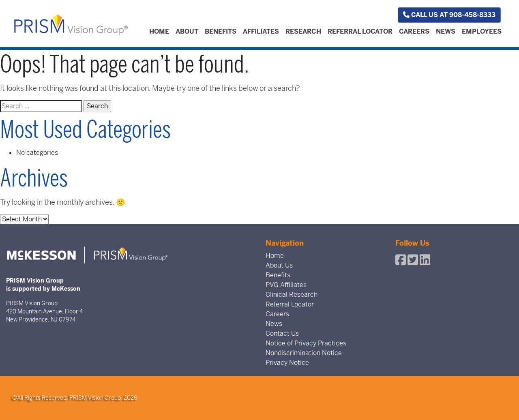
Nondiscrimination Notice (304, 353)
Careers (414, 31)
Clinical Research (292, 295)
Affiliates (261, 31)
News (446, 31)
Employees (482, 31)
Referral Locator (360, 31)
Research (303, 31)
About (187, 31)
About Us (279, 265)
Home (159, 31)
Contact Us (282, 333)
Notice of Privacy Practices (306, 343)
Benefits (221, 31)
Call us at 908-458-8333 (449, 15)
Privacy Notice (287, 363)
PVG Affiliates (286, 285)
